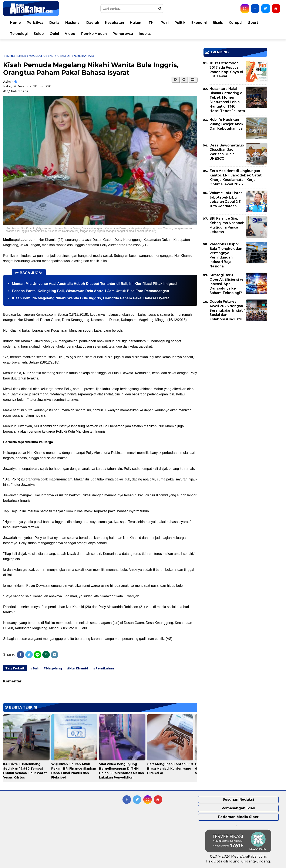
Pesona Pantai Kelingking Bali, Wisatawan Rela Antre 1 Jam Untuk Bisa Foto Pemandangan (90, 291)
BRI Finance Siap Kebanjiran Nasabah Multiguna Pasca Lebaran (227, 225)
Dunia (54, 23)
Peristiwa (35, 23)
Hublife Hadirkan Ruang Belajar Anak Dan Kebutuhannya (226, 124)
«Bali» (21, 56)
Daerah (93, 23)
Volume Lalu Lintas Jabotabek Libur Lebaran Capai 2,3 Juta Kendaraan (226, 200)
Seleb (39, 34)
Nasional (73, 23)
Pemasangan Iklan (238, 808)
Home (15, 23)
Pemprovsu (123, 34)
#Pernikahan (104, 668)
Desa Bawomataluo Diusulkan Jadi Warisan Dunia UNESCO (227, 152)
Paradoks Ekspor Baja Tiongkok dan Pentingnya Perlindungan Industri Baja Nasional (226, 255)
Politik (180, 23)
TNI (152, 23)
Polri (165, 23)
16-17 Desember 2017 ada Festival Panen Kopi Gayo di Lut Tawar (226, 70)
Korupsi (235, 23)
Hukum (136, 23)
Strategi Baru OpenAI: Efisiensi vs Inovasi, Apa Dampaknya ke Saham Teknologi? (227, 284)
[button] (193, 80)
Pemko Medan (94, 34)
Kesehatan (115, 23)
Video (70, 34)
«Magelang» (37, 56)
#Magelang (53, 668)
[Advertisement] (235, 357)
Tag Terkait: (15, 668)
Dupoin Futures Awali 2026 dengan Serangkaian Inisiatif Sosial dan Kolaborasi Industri (227, 310)
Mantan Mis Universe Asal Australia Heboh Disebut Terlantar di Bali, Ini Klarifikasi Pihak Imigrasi (95, 284)
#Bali (34, 668)
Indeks (145, 34)
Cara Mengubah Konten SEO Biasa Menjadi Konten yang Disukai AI (170, 769)
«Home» (9, 56)
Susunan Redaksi (238, 799)
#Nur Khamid (78, 668)
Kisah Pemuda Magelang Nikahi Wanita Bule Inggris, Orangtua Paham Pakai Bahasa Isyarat (90, 298)
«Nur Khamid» (59, 56)
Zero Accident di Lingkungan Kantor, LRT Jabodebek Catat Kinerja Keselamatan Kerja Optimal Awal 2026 (235, 177)
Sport (253, 23)
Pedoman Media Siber (238, 817)
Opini (54, 34)
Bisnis (218, 23)
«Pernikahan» (83, 56)
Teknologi (19, 34)
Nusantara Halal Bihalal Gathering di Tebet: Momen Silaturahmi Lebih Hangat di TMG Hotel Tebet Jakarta (227, 100)
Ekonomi (199, 23)
